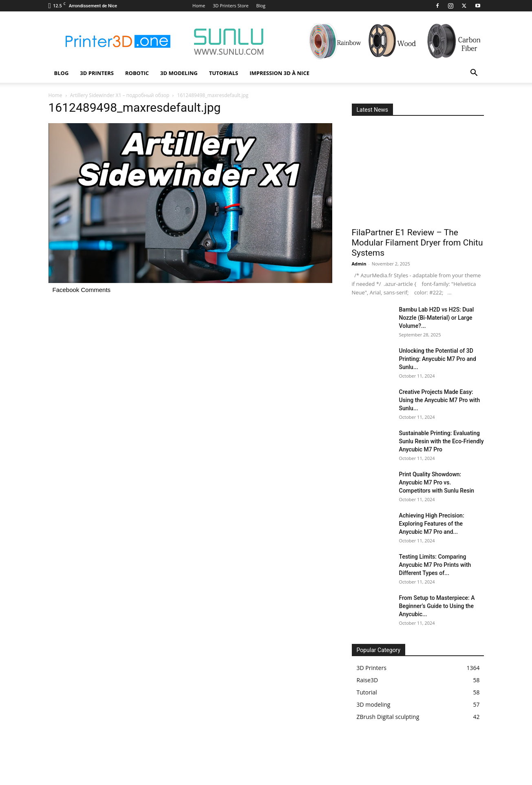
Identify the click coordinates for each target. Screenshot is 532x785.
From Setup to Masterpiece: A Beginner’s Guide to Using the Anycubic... (437, 606)
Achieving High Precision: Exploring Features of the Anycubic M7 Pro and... (432, 524)
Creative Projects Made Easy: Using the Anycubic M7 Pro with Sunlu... (440, 400)
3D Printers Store (231, 6)
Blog (261, 6)
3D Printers (97, 73)
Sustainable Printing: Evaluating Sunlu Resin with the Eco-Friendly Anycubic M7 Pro (441, 441)
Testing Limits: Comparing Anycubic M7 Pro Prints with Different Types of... (435, 565)
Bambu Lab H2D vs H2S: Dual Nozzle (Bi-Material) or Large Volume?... (437, 318)
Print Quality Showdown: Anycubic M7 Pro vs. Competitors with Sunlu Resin (437, 482)
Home (199, 6)
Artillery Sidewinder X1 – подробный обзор (120, 95)
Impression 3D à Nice (279, 73)
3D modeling (179, 73)
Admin (359, 264)
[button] (474, 74)
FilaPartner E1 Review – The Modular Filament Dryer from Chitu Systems (417, 243)
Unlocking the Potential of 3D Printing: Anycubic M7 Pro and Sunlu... (438, 359)
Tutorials (224, 73)
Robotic (137, 73)
